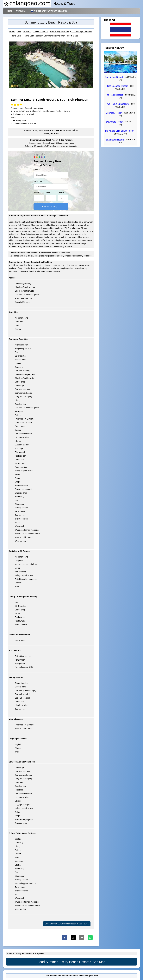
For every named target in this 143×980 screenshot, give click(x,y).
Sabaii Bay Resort (114, 77)
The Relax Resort (114, 95)
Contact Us (21, 11)
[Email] (82, 938)
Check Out (38, 181)
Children (61, 193)
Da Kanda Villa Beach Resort (120, 131)
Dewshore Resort (115, 122)
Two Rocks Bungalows (118, 104)
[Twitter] (73, 938)
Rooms (36, 193)
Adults (48, 193)
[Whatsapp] (90, 938)
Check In (37, 170)
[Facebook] (65, 938)
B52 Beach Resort (115, 140)
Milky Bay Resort (114, 113)
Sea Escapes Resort (118, 86)
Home (9, 11)
